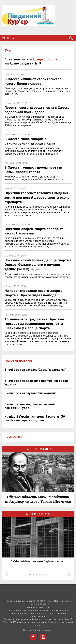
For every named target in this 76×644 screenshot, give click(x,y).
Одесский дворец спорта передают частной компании (34, 231)
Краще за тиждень (38, 449)
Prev (7, 575)
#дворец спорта (45, 59)
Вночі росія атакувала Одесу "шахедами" (35, 370)
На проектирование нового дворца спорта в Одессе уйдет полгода (33, 293)
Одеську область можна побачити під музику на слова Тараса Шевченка (38, 499)
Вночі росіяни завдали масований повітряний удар (30, 406)
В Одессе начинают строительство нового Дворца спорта (33, 81)
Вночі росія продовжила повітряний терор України (36, 382)
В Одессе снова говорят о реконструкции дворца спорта (30, 141)
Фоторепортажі (38, 514)
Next (69, 575)
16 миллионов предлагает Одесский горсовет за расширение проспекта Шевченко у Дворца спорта (34, 324)
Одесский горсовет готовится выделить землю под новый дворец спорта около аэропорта (37, 197)
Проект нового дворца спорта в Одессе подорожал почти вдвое (37, 110)
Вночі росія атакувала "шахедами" (30, 393)
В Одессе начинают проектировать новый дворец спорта (33, 169)
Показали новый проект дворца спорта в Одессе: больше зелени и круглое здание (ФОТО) (38, 264)
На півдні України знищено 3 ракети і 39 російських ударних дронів (35, 418)
